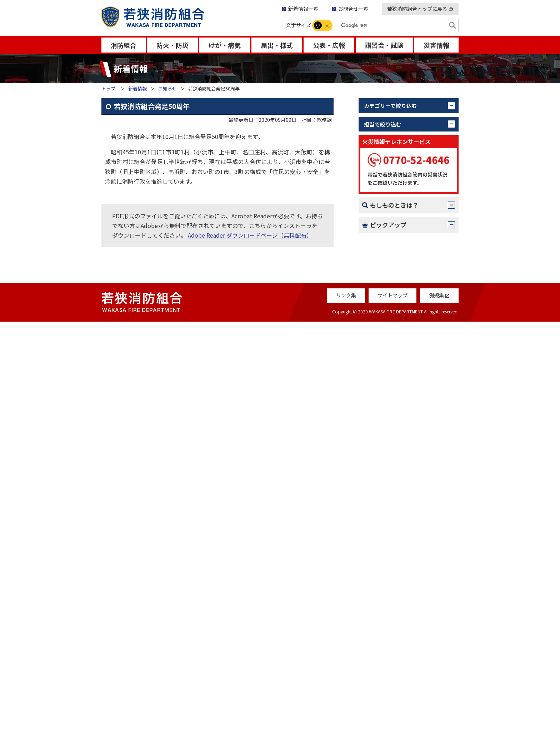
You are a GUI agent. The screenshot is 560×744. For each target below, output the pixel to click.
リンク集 (346, 718)
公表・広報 (329, 45)
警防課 (381, 253)
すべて (380, 121)
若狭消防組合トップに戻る (417, 9)
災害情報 (436, 45)
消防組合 (124, 45)
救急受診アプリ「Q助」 (403, 654)
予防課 (381, 237)
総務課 (381, 221)
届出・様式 (277, 45)
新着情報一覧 (303, 9)
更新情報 (384, 168)
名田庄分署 (386, 332)
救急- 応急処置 (391, 519)
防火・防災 (172, 45)
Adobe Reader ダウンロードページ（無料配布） (250, 235)
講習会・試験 (384, 45)
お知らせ (167, 88)
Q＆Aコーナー (390, 597)
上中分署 (384, 300)
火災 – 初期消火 (392, 500)
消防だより (386, 578)
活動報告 (384, 152)
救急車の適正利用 (395, 616)
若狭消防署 (386, 284)
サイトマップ (392, 718)
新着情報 (137, 88)
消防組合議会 (389, 363)
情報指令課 (386, 268)
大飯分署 (384, 316)
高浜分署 (384, 347)
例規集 (381, 635)
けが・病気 (225, 45)
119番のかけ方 (391, 481)
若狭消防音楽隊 (392, 379)
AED (378, 538)
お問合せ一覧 (353, 9)
